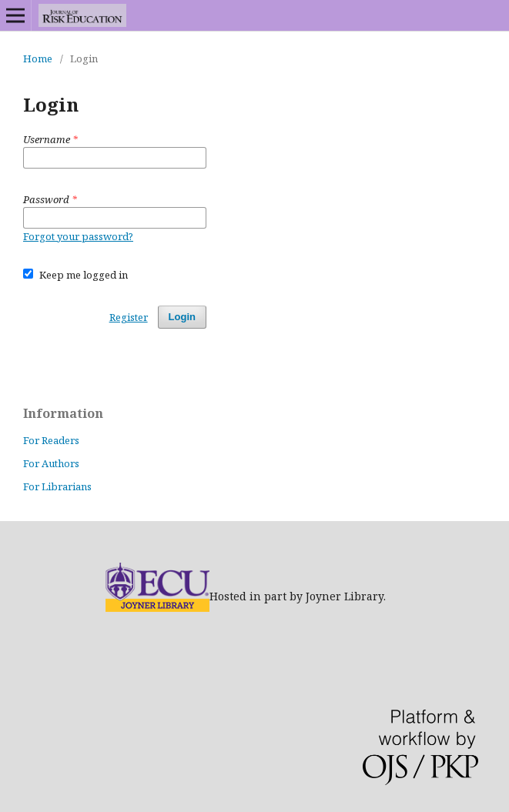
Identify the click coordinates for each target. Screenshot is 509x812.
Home (38, 58)
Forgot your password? (78, 236)
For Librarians (57, 486)
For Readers (51, 440)
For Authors (51, 463)
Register (129, 317)
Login (182, 317)
